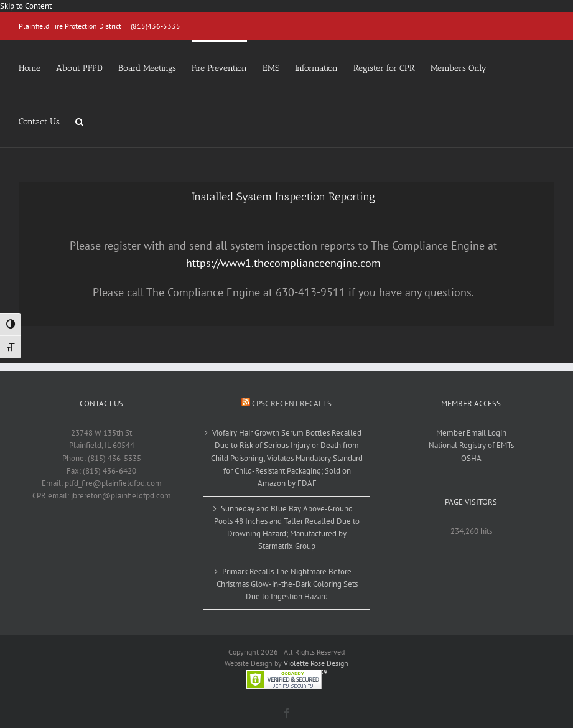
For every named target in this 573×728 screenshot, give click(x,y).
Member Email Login (471, 433)
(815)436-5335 (156, 26)
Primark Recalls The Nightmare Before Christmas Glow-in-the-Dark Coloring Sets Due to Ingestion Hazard (287, 584)
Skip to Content (26, 6)
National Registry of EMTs (471, 445)
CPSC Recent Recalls (292, 404)
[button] (79, 121)
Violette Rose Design (316, 663)
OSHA (471, 458)
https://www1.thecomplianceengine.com (283, 263)
